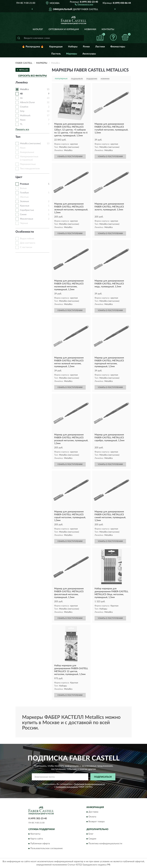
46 (21, 98)
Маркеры (72, 54)
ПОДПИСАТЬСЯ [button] (103, 777)
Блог (91, 834)
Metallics (24, 89)
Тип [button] (18, 137)
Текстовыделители (30, 169)
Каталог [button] (38, 29)
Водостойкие (27, 239)
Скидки (92, 839)
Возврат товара (96, 822)
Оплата (92, 817)
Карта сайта (37, 839)
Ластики (100, 47)
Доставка (93, 812)
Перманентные (28, 164)
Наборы (73, 47)
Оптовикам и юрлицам (64, 29)
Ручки (86, 47)
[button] (84, 4)
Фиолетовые (27, 219)
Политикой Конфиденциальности (89, 784)
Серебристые (27, 210)
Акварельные (27, 152)
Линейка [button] (22, 83)
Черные (24, 223)
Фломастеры (118, 47)
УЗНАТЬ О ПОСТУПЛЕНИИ (70, 156)
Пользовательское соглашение (46, 849)
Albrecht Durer (27, 102)
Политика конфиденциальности (105, 844)
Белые (23, 188)
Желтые (24, 197)
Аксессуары (89, 54)
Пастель (56, 54)
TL (21, 124)
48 (21, 94)
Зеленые (24, 201)
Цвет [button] (19, 177)
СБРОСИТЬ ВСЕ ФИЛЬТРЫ (32, 76)
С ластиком (26, 247)
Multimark (25, 116)
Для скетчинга (28, 243)
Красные (25, 206)
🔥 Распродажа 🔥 (33, 47)
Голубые (24, 193)
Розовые (24, 184)
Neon (23, 120)
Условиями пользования (67, 787)
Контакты (108, 29)
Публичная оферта (40, 844)
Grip (22, 111)
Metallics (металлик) (30, 144)
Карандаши (56, 47)
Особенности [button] (25, 232)
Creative (24, 107)
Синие (23, 215)
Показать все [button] (22, 129)
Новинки (90, 29)
